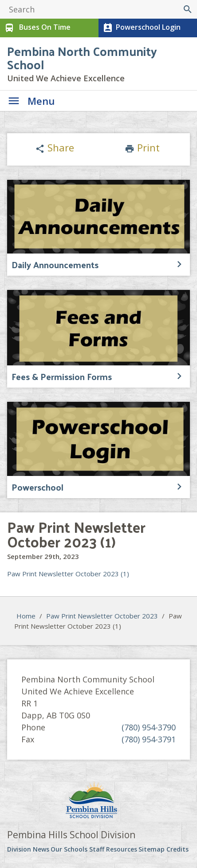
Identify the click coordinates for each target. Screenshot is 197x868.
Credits (177, 849)
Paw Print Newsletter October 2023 (102, 616)
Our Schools (69, 849)
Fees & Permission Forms (62, 377)
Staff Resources (113, 849)
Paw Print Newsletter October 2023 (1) (68, 574)
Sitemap (152, 849)
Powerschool (37, 487)
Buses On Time (37, 28)
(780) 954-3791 (149, 739)
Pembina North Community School (82, 57)
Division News (28, 849)
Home (26, 616)
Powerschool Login (141, 28)
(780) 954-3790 (149, 727)
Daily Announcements (55, 265)
